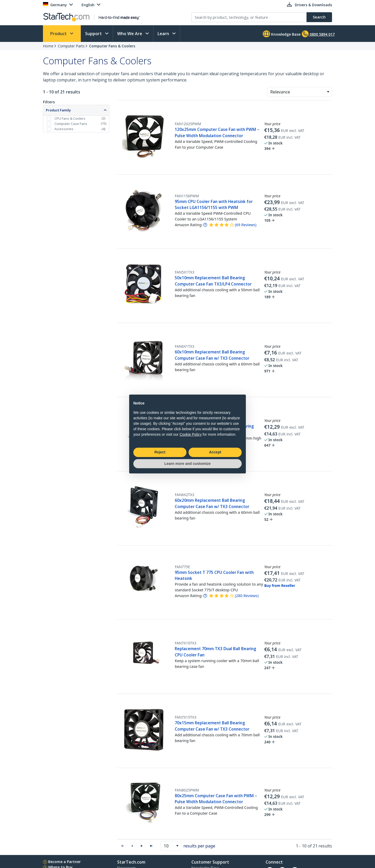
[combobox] (299, 92)
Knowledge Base (282, 34)
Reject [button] (160, 452)
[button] (328, 92)
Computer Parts (71, 46)
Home (48, 46)
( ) (246, 225)
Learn (164, 34)
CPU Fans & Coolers (70, 118)
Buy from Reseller (280, 586)
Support (94, 34)
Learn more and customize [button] (187, 464)
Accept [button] (215, 452)
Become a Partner (64, 862)
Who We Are (130, 34)
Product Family (58, 110)
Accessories (64, 129)
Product (59, 34)
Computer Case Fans (71, 124)
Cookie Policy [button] (190, 434)
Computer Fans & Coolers (112, 46)
